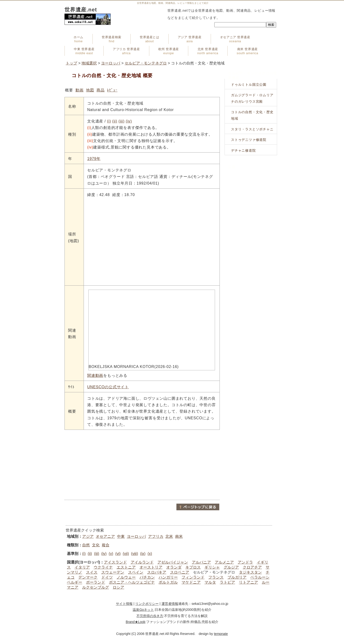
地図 (90, 90)
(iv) (129, 121)
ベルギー (75, 582)
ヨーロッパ (111, 63)
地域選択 (89, 63)
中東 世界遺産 (84, 51)
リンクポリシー (147, 604)
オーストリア (151, 567)
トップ (71, 63)
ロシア (118, 587)
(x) (150, 554)
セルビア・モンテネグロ (146, 63)
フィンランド (193, 577)
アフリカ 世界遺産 (126, 51)
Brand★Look (135, 622)
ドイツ (107, 577)
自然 (86, 545)
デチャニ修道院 (243, 150)
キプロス (193, 567)
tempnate (221, 634)
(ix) (143, 554)
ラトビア (227, 582)
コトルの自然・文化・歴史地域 (252, 115)
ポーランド (96, 582)
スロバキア (157, 572)
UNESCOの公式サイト (108, 387)
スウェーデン (113, 572)
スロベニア (180, 572)
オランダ (174, 567)
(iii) (121, 121)
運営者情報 (170, 604)
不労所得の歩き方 (150, 616)
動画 (80, 90)
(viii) (134, 554)
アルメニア (224, 562)
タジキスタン (250, 572)
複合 (106, 545)
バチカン (147, 577)
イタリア (82, 567)
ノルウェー (126, 577)
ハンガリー (168, 577)
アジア (88, 536)
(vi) (118, 554)
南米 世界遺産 (247, 51)
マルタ (210, 582)
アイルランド (142, 562)
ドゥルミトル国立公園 (249, 85)
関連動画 (95, 375)
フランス (216, 577)
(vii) (126, 554)
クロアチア (252, 567)
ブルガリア (237, 577)
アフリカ (156, 536)
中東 (121, 536)
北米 (169, 536)
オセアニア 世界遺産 (235, 39)
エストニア (126, 567)
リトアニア (248, 582)
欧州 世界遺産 (169, 51)
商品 (101, 90)
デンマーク (88, 577)
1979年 (94, 159)
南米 (179, 536)
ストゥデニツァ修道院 (249, 140)
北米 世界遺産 (208, 51)
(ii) (115, 121)
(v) (111, 554)
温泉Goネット (143, 610)
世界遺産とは (150, 39)
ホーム (78, 39)
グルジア (231, 567)
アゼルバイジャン (173, 562)
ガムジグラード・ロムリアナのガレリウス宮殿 (252, 98)
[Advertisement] (142, 464)
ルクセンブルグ (96, 587)
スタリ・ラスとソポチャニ (252, 129)
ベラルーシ (260, 577)
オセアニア (105, 536)
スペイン (136, 572)
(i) (109, 121)
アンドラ (245, 562)
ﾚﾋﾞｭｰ (112, 90)
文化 (96, 545)
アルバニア (201, 562)
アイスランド (115, 562)
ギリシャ (212, 567)
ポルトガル (168, 582)
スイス (92, 572)
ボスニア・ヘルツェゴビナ (132, 582)
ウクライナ (103, 567)
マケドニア (191, 582)
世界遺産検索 (112, 39)
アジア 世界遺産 (190, 39)
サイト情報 (124, 604)
